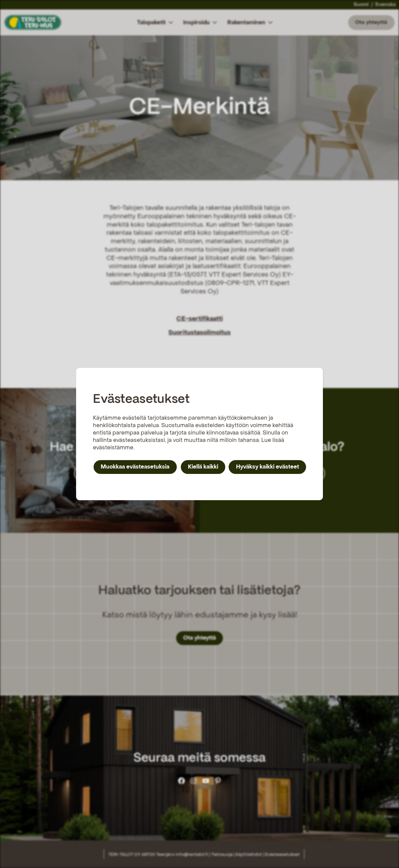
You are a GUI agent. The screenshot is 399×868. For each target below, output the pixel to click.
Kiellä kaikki (203, 467)
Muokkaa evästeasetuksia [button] (135, 467)
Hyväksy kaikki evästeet (268, 467)
